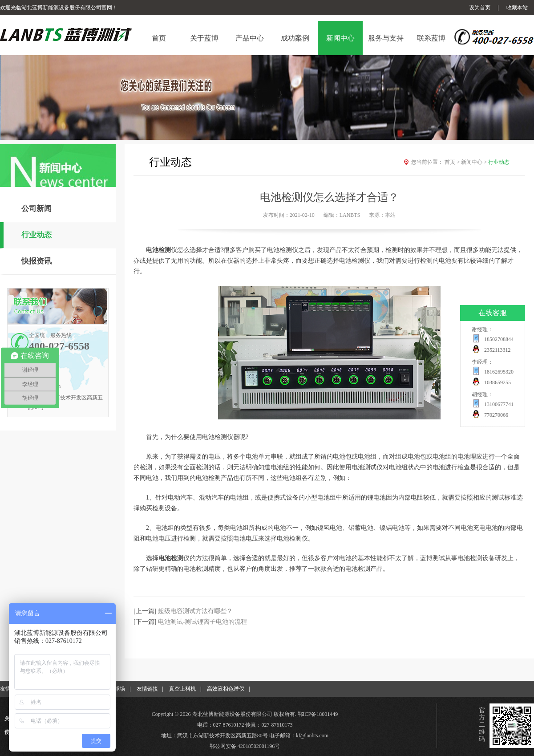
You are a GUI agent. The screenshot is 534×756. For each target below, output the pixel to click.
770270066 (496, 415)
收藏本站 (517, 8)
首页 (453, 162)
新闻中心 (475, 162)
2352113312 (498, 350)
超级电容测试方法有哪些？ (195, 611)
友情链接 (147, 689)
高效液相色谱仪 (226, 689)
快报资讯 (36, 261)
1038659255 (498, 382)
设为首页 (480, 8)
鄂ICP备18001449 (318, 714)
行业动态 (36, 235)
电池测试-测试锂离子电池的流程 (203, 622)
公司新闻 (36, 209)
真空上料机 (182, 689)
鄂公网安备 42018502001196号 (245, 746)
